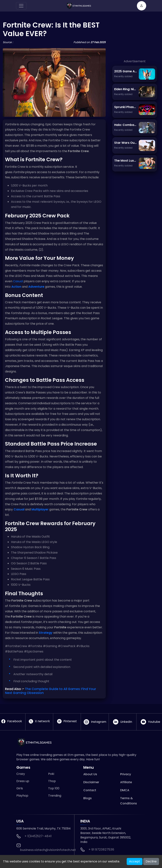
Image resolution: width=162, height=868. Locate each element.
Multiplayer (40, 509)
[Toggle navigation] (21, 6)
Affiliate (126, 782)
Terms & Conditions (129, 801)
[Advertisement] (135, 41)
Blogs (88, 798)
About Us (90, 774)
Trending (55, 796)
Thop (52, 781)
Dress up (23, 781)
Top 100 (54, 788)
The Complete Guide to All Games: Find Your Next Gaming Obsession (50, 691)
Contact (90, 790)
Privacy (126, 774)
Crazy (21, 774)
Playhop (22, 796)
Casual (18, 281)
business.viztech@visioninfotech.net (48, 850)
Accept (135, 861)
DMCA (125, 790)
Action (16, 287)
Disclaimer (91, 782)
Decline (151, 861)
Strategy (46, 633)
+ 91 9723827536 (101, 849)
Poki (51, 774)
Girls (20, 788)
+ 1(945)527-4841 (38, 836)
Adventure (36, 287)
